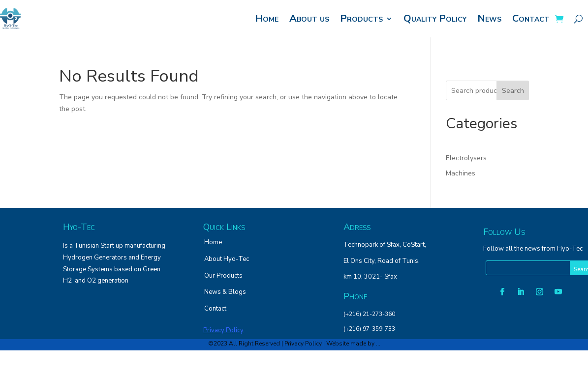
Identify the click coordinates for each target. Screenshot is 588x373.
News (489, 18)
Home (267, 18)
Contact (531, 18)
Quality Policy (435, 18)
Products (361, 18)
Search (513, 91)
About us (309, 18)
